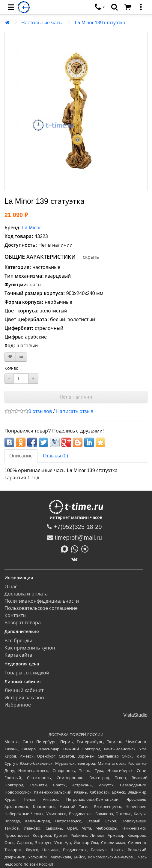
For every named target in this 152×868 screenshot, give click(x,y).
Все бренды (18, 641)
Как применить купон (30, 648)
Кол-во (11, 368)
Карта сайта (18, 655)
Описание (21, 456)
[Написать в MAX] (66, 548)
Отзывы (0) (55, 456)
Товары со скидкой (27, 673)
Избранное (18, 705)
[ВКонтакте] (76, 559)
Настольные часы (42, 23)
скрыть (91, 257)
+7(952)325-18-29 (74, 527)
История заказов (24, 698)
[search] (115, 7)
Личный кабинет (24, 690)
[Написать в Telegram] (86, 548)
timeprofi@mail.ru (75, 538)
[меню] (141, 7)
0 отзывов (40, 411)
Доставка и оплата (26, 594)
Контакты (15, 615)
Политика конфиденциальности (42, 601)
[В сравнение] (21, 357)
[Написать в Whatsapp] (76, 548)
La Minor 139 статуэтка (100, 23)
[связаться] (100, 7)
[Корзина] (128, 7)
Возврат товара (23, 623)
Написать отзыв (75, 411)
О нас (11, 587)
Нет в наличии (76, 397)
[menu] (11, 7)
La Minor (31, 228)
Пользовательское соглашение (41, 608)
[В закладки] (10, 357)
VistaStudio (135, 715)
